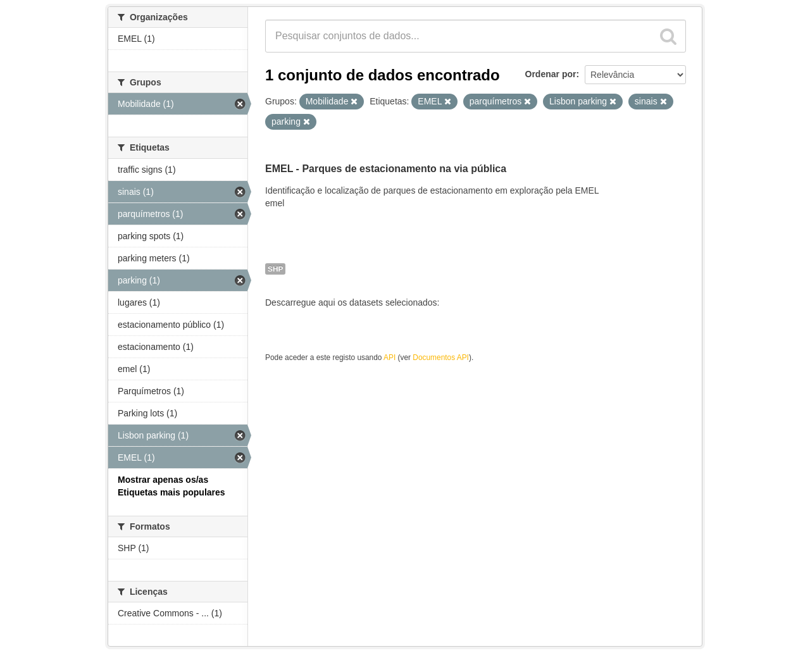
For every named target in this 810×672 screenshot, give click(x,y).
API (389, 358)
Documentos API (441, 358)
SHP (275, 269)
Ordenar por (551, 74)
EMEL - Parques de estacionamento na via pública (386, 169)
